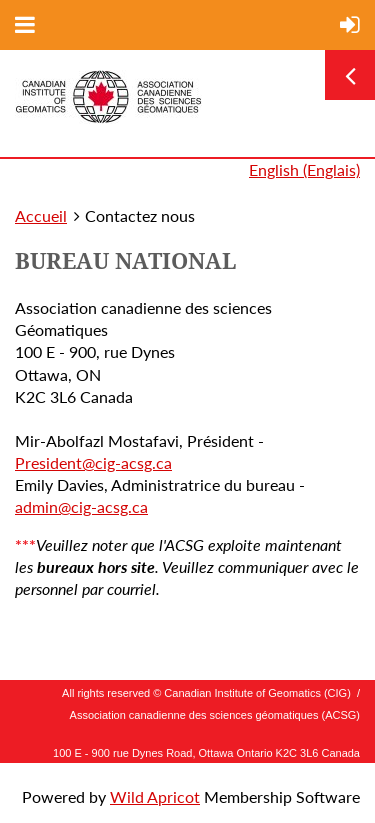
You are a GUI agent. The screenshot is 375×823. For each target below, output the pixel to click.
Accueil (41, 215)
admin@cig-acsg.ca (81, 506)
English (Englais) (304, 169)
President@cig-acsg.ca (93, 462)
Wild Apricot (155, 796)
